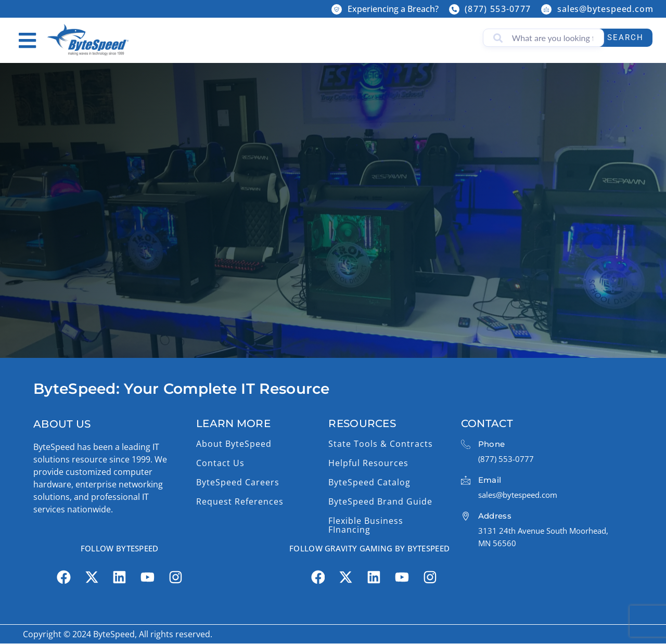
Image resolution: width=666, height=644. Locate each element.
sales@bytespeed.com (605, 9)
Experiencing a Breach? (393, 9)
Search (623, 37)
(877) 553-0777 (498, 9)
